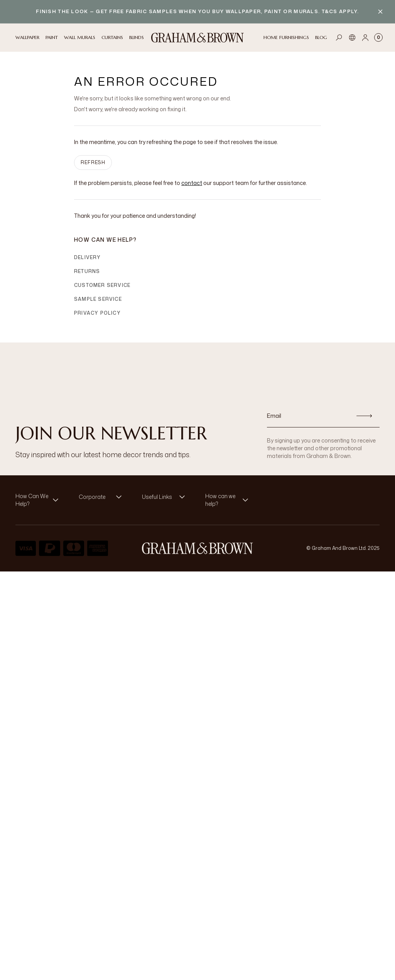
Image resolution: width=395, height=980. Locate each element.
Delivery (88, 257)
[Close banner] (380, 12)
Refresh (93, 162)
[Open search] (339, 37)
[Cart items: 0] (378, 37)
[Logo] (197, 38)
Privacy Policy (97, 313)
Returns (87, 271)
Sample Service (98, 299)
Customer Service (102, 285)
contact (192, 183)
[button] (39, 500)
